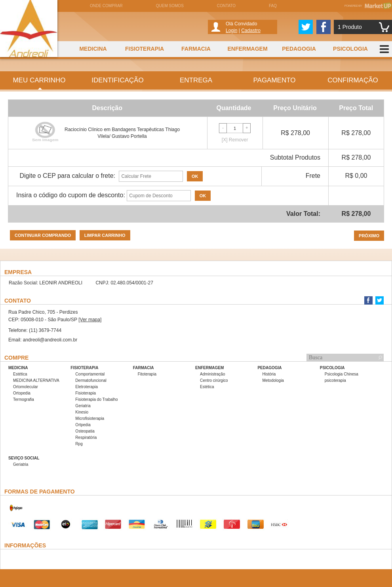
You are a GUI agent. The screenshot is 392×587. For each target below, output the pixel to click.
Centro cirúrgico (214, 380)
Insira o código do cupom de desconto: (71, 195)
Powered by (368, 6)
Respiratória (86, 437)
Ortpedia (83, 425)
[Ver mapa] (90, 320)
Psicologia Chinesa (342, 374)
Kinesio (82, 412)
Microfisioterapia (90, 418)
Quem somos (170, 6)
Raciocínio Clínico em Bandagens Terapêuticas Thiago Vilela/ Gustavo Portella (122, 133)
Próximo (369, 236)
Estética (20, 374)
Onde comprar (106, 6)
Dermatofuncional (91, 380)
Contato (226, 6)
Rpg (79, 444)
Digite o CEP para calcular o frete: (67, 176)
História (269, 374)
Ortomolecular (26, 387)
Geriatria (83, 406)
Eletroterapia (87, 387)
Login (231, 30)
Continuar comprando (43, 235)
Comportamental (90, 374)
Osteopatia (85, 431)
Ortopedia (22, 393)
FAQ (273, 6)
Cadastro (251, 30)
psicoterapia (335, 380)
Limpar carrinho (105, 235)
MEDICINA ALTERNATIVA (36, 380)
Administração (212, 374)
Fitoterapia (147, 374)
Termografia (24, 399)
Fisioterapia (86, 393)
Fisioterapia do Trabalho (96, 399)
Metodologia (273, 380)
